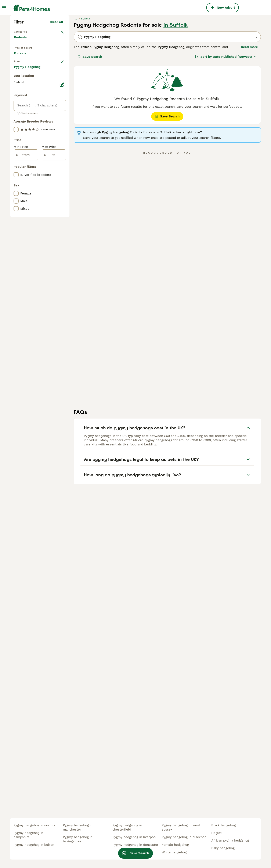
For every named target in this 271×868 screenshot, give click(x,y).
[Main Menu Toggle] (4, 8)
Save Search (90, 130)
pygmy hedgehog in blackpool (185, 837)
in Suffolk (176, 99)
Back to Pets (25, 105)
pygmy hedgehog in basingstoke (78, 839)
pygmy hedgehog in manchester (78, 827)
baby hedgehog (223, 848)
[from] (26, 334)
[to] (54, 334)
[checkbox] (16, 168)
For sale (24, 135)
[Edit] (62, 264)
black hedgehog (223, 825)
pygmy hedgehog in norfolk (35, 825)
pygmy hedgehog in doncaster (135, 845)
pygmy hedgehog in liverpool (135, 837)
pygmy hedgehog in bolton (34, 845)
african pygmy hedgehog (230, 840)
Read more (249, 121)
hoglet (216, 833)
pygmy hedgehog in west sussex (181, 827)
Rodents (21, 115)
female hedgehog (175, 845)
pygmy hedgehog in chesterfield (127, 827)
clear (59, 146)
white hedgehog (174, 852)
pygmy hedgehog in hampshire (28, 835)
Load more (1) (52, 245)
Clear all (56, 96)
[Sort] (226, 130)
